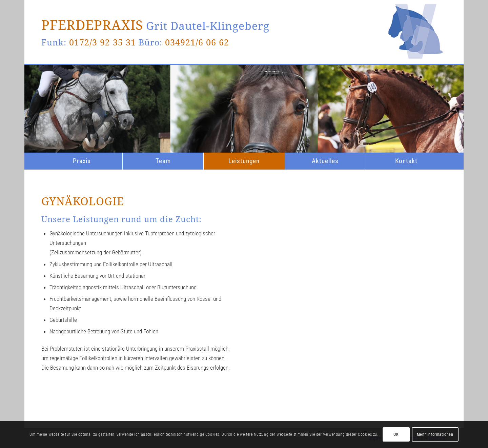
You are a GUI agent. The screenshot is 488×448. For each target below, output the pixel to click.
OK (396, 434)
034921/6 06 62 (197, 42)
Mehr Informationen (435, 434)
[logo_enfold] (415, 76)
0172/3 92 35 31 (103, 42)
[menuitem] (82, 161)
